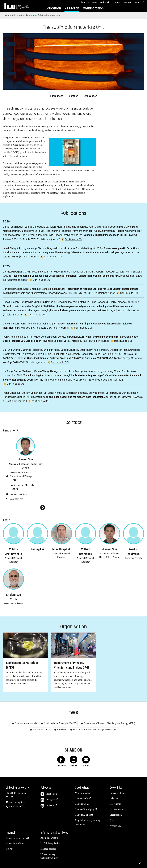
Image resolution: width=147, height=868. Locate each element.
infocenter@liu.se (17, 802)
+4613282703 (16, 499)
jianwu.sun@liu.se (19, 494)
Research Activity (41, 730)
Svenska (128, 3)
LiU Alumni (115, 804)
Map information (83, 793)
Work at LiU (105, 3)
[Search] (138, 2)
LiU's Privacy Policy (50, 843)
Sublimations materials (26, 723)
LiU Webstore (116, 809)
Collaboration (93, 8)
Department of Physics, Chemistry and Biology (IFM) (21, 476)
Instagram (48, 800)
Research (72, 8)
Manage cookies (48, 849)
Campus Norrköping (85, 809)
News (94, 3)
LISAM (10, 849)
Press (112, 820)
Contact (117, 3)
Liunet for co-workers (16, 838)
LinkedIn (48, 806)
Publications (57, 96)
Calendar (114, 798)
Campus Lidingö (83, 815)
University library (118, 793)
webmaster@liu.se (49, 858)
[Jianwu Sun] (26, 508)
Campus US (81, 804)
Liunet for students (15, 843)
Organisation (90, 96)
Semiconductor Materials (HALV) (22, 487)
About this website (49, 838)
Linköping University (14, 15)
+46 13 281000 (16, 806)
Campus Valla (82, 798)
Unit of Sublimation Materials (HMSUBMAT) (95, 730)
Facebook (48, 794)
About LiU (84, 3)
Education (53, 8)
